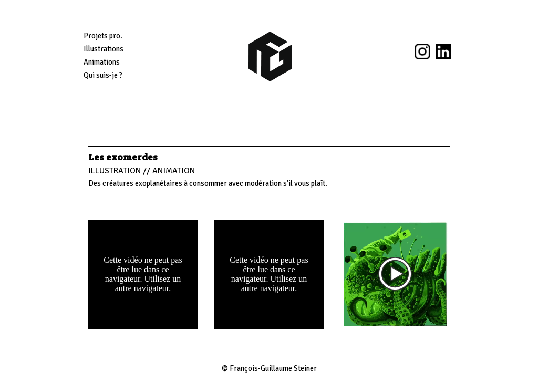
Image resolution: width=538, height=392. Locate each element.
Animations (102, 62)
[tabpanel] (269, 170)
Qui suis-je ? (103, 75)
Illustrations (104, 49)
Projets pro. (103, 36)
